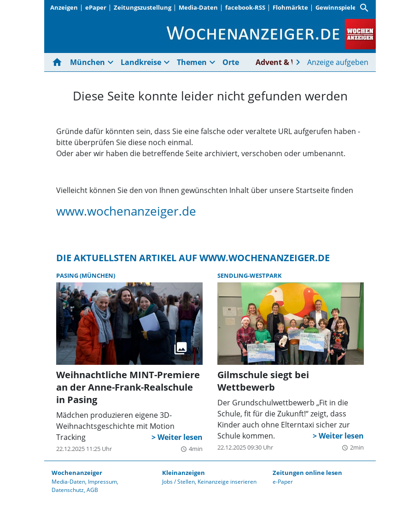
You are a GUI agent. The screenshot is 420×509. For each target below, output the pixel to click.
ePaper (96, 7)
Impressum (102, 482)
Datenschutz (68, 490)
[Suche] (364, 8)
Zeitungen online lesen (307, 473)
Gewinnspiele (336, 7)
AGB (92, 490)
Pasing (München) (86, 275)
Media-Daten (198, 7)
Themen (192, 62)
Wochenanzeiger (77, 473)
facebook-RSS (245, 7)
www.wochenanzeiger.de (126, 211)
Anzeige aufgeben (338, 62)
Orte (231, 62)
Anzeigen (64, 7)
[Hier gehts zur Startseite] (59, 62)
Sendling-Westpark (250, 275)
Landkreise (141, 62)
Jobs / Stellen (178, 482)
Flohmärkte (290, 7)
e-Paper (283, 482)
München (87, 62)
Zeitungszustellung (143, 7)
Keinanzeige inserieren (227, 482)
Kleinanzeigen (184, 473)
